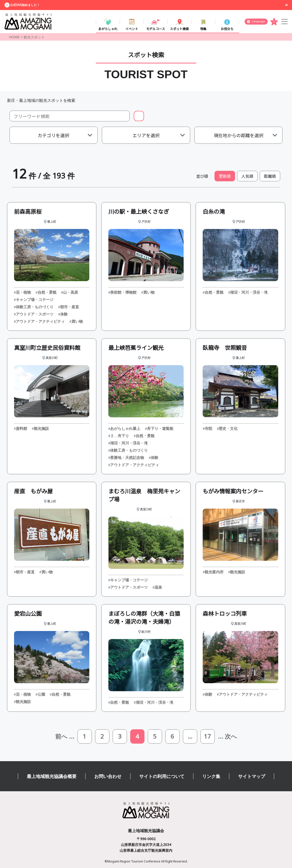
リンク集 (211, 776)
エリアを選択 (146, 135)
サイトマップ (252, 776)
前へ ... (65, 737)
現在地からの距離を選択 (239, 135)
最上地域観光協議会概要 (52, 776)
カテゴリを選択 (53, 135)
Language (259, 21)
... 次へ (228, 737)
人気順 (247, 176)
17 (207, 736)
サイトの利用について (162, 776)
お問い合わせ (108, 776)
